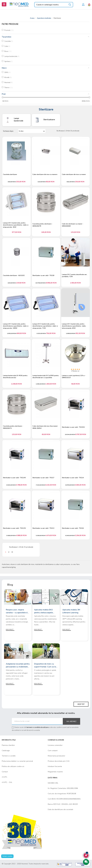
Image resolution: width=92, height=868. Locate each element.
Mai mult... (10, 630)
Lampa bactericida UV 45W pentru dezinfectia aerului (15, 377)
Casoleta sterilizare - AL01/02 (14, 276)
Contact (5, 772)
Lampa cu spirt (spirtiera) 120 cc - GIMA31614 (74, 377)
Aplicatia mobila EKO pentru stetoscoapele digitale (43, 611)
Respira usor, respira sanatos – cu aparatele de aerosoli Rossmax (17, 611)
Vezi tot (81, 704)
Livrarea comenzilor (55, 745)
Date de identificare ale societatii (60, 809)
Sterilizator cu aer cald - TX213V (14, 528)
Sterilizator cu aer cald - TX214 (73, 478)
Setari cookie (7, 856)
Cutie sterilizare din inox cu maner (74, 174)
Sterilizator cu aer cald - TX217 (43, 478)
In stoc (32, 131)
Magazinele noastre (55, 772)
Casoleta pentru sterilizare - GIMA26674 (13, 427)
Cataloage (6, 751)
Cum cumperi (53, 751)
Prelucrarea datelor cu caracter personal (17, 761)
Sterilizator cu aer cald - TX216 (73, 528)
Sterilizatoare (49, 120)
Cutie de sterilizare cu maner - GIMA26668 (73, 225)
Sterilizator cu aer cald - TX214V (14, 478)
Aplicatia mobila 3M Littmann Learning (71, 611)
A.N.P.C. (5, 777)
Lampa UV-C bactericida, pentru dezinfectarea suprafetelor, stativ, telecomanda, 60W (74, 326)
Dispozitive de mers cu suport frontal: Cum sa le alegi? (45, 665)
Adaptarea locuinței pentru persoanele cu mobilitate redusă (18, 665)
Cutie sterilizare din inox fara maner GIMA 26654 (45, 427)
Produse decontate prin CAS (59, 761)
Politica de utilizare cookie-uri (13, 766)
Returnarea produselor (56, 756)
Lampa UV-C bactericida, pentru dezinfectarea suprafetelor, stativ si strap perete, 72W (45, 326)
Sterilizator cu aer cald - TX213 (43, 528)
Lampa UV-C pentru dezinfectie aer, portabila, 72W (75, 276)
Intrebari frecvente (55, 766)
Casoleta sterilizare (10, 174)
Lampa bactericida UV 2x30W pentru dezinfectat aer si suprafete (46, 377)
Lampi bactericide (19, 120)
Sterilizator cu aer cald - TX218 (43, 276)
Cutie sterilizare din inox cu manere (45, 174)
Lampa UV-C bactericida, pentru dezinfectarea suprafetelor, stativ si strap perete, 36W (16, 225)
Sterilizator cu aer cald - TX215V (73, 427)
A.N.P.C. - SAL (7, 782)
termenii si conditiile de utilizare (38, 727)
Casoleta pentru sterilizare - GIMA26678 (42, 225)
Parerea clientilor (8, 745)
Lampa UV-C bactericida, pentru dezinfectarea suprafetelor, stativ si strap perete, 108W (16, 326)
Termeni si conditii (9, 756)
